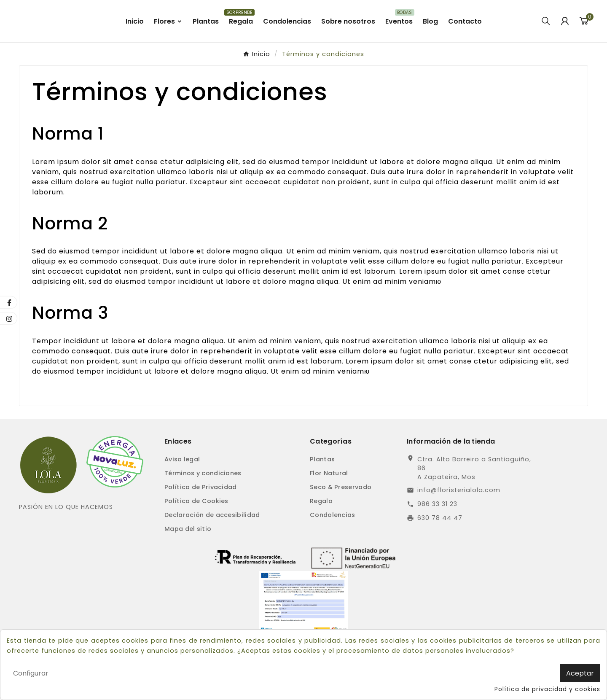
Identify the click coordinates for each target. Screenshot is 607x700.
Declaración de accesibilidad (212, 547)
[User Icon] (565, 37)
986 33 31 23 (437, 536)
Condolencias (333, 547)
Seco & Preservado (341, 519)
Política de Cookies (196, 533)
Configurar (31, 673)
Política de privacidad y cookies (547, 689)
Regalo (321, 533)
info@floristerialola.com (459, 522)
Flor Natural (329, 505)
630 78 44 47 (440, 549)
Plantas (322, 491)
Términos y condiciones (203, 505)
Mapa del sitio (188, 560)
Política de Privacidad (201, 519)
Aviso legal (182, 491)
